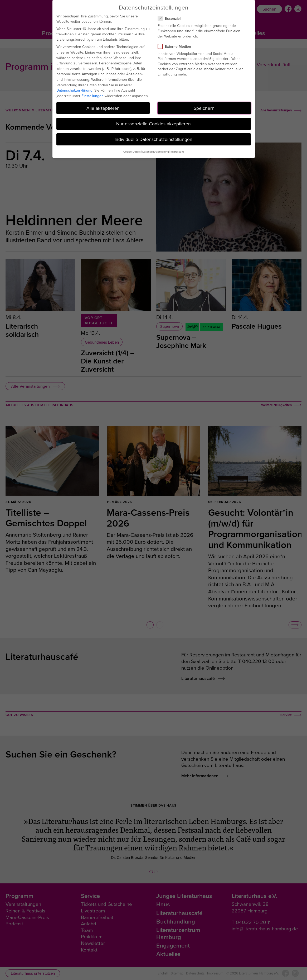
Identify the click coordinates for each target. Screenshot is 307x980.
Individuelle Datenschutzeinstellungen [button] (153, 139)
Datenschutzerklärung (74, 90)
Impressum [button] (177, 152)
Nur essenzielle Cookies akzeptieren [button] (153, 124)
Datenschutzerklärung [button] (156, 152)
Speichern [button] (204, 108)
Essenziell (172, 18)
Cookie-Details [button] (132, 152)
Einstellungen (92, 96)
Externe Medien (177, 46)
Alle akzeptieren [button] (103, 108)
